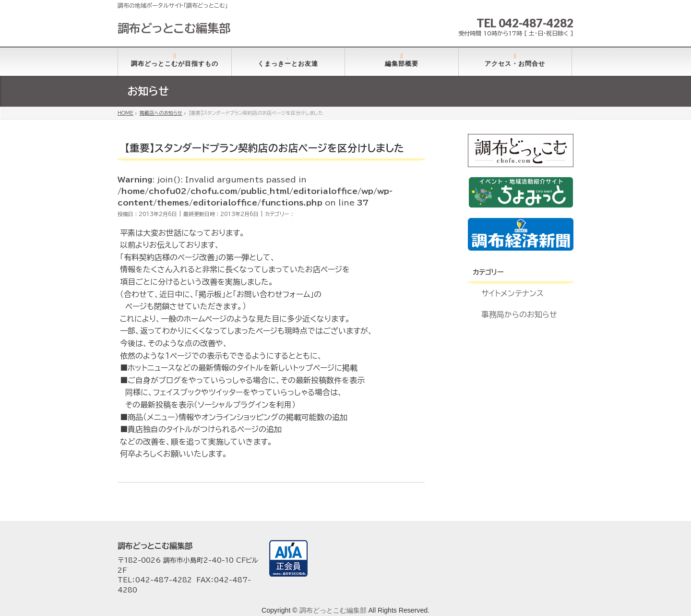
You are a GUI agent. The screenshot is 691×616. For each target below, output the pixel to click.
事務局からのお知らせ (519, 314)
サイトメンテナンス (512, 293)
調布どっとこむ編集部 (174, 28)
